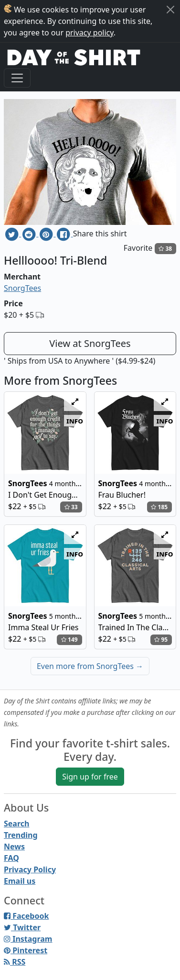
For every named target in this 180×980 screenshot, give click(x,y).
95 (161, 640)
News (14, 846)
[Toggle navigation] (17, 78)
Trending (21, 835)
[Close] (170, 10)
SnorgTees (22, 288)
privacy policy (90, 33)
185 (159, 507)
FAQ (11, 858)
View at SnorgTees (90, 343)
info (75, 421)
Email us (20, 881)
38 (165, 249)
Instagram (28, 939)
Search (16, 824)
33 (71, 507)
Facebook (26, 916)
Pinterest (26, 950)
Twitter (22, 927)
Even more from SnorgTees (90, 666)
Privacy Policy (30, 869)
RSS (15, 962)
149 (69, 640)
